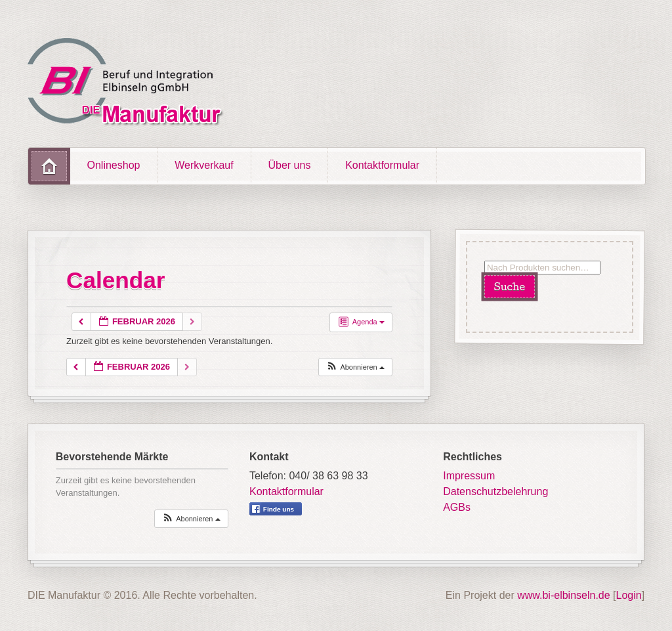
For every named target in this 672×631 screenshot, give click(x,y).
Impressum (469, 476)
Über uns (289, 165)
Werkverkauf (204, 165)
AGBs (457, 507)
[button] (355, 367)
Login (629, 595)
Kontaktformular (382, 165)
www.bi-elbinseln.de (563, 595)
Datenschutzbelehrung (495, 491)
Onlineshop (114, 165)
